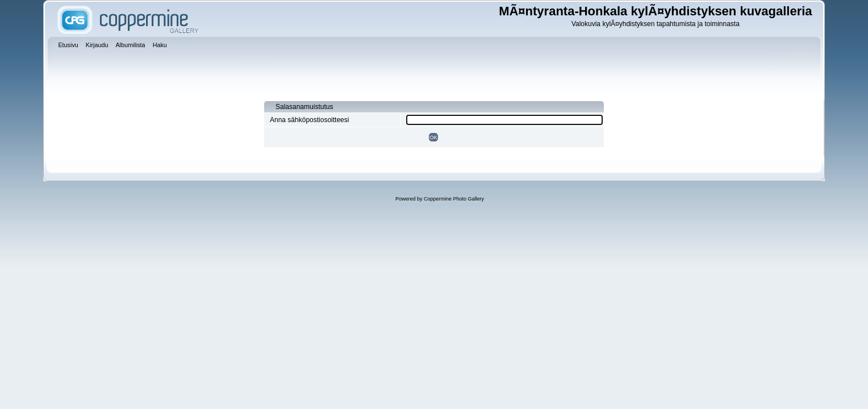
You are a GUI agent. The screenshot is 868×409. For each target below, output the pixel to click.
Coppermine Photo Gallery (454, 199)
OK (433, 137)
